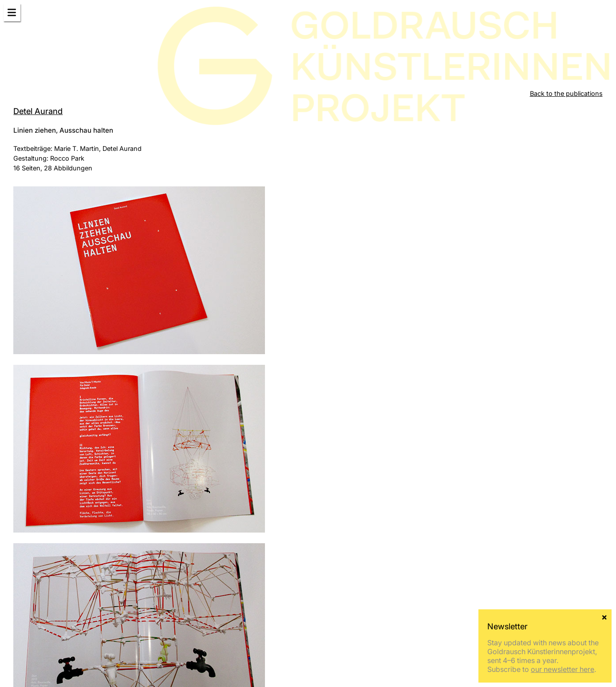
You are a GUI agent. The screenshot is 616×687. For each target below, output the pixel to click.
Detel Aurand (38, 111)
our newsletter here (563, 669)
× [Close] (604, 616)
